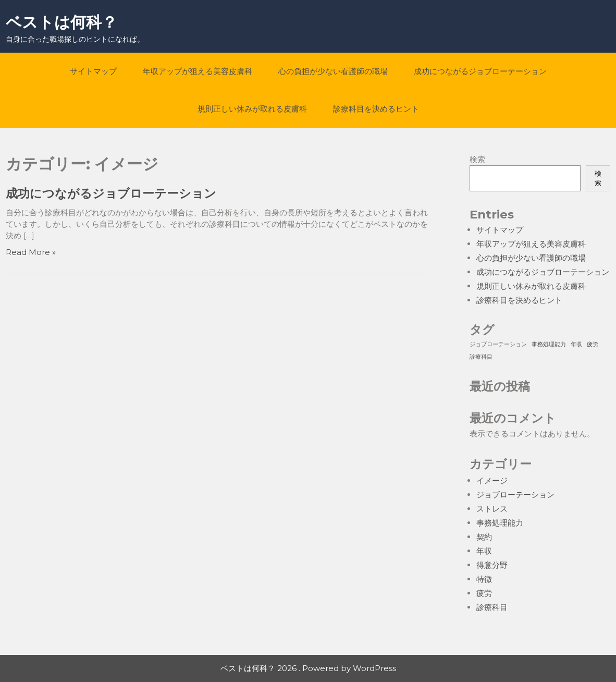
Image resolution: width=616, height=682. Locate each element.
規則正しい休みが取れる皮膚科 (252, 109)
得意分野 (492, 565)
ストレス (492, 509)
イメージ (492, 480)
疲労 (484, 593)
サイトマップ (93, 71)
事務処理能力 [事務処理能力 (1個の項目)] (549, 344)
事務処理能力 (500, 523)
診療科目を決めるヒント (376, 109)
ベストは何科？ (61, 22)
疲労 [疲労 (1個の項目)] (593, 344)
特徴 (484, 579)
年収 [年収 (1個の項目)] (576, 344)
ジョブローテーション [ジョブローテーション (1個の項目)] (498, 344)
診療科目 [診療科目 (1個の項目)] (481, 357)
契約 (484, 537)
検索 (477, 159)
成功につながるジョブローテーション (480, 71)
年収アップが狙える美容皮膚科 (198, 71)
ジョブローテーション (515, 495)
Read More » (31, 252)
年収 (484, 551)
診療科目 (492, 607)
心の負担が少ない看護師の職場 (333, 71)
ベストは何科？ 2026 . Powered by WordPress (308, 668)
